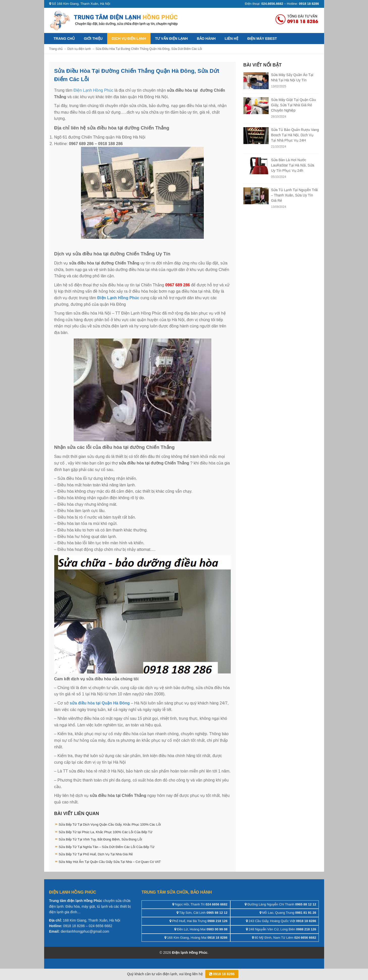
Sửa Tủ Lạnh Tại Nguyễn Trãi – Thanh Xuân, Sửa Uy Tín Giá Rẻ (294, 195)
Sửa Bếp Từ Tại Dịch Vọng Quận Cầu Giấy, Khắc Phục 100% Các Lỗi (110, 824)
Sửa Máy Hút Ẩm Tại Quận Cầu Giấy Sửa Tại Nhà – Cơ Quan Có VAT (110, 862)
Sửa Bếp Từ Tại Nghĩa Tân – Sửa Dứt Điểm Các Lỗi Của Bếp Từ (107, 847)
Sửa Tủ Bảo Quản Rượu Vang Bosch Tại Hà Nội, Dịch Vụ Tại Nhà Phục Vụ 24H (295, 135)
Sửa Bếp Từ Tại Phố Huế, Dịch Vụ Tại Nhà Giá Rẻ (96, 854)
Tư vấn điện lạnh (172, 39)
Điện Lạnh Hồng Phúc (93, 90)
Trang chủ (64, 39)
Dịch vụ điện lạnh (129, 39)
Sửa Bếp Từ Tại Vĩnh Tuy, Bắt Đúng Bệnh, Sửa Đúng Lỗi (100, 839)
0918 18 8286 (222, 974)
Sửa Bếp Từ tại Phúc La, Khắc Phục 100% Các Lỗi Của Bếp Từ (106, 832)
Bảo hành (206, 39)
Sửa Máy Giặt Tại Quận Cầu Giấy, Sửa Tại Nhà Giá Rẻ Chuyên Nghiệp (294, 105)
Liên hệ (232, 39)
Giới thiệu (93, 39)
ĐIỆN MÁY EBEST (262, 39)
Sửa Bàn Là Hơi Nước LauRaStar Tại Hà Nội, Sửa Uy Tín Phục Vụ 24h (293, 165)
